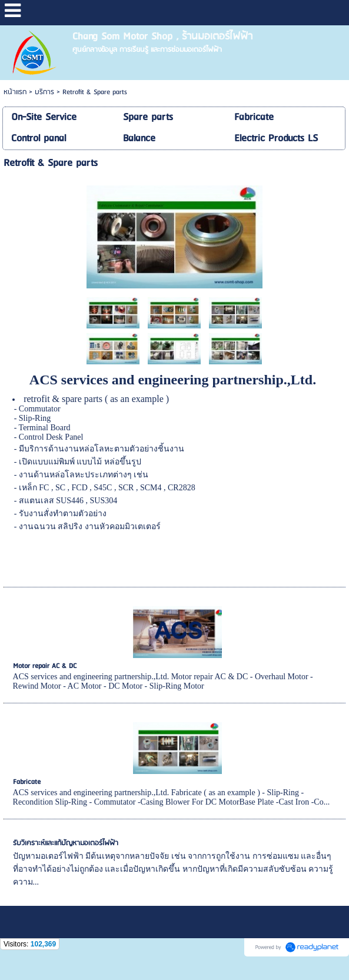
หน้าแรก (15, 92)
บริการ (44, 92)
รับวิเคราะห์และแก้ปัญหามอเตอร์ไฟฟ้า (66, 843)
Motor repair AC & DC (45, 666)
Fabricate (27, 782)
